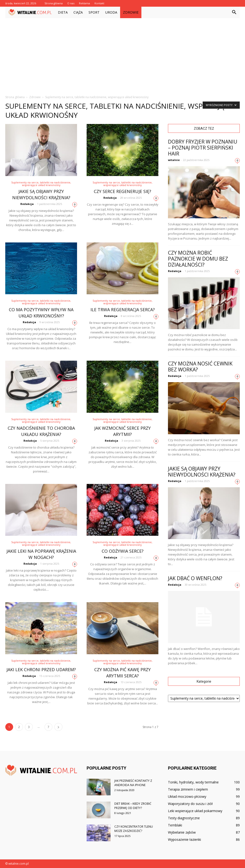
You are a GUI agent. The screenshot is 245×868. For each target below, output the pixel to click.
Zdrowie (131, 12)
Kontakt (99, 3)
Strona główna (54, 3)
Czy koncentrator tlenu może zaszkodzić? (134, 829)
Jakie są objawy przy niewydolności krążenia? (202, 472)
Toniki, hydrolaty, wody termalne (193, 782)
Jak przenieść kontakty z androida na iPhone (133, 783)
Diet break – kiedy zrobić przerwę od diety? (133, 806)
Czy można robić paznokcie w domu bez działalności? (198, 259)
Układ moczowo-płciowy (187, 796)
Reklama (84, 3)
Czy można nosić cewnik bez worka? (200, 367)
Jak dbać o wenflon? (195, 578)
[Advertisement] (122, 54)
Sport (94, 12)
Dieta (63, 12)
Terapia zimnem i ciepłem (188, 789)
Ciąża (78, 12)
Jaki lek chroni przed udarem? (41, 670)
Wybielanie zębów (182, 832)
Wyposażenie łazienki (184, 839)
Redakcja (27, 204)
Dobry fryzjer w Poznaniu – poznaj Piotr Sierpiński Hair (203, 148)
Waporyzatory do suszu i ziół (190, 804)
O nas (71, 3)
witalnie (174, 160)
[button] (234, 12)
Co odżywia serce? (123, 551)
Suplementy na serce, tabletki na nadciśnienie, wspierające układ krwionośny (41, 184)
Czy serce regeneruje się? (122, 191)
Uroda (111, 12)
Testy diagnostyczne (184, 818)
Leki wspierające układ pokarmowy (195, 811)
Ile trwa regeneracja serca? (123, 310)
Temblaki (175, 825)
